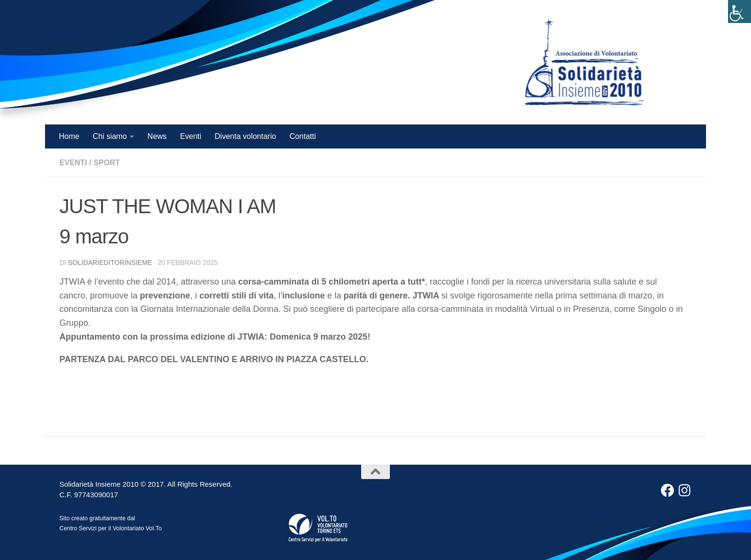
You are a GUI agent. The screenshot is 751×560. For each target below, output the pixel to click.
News (157, 136)
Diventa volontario (245, 136)
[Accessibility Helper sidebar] (740, 11)
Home (69, 136)
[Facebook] (668, 491)
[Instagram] (685, 491)
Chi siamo (110, 136)
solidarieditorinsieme (110, 263)
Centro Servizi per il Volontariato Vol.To (111, 528)
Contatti (302, 136)
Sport (107, 163)
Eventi (191, 136)
